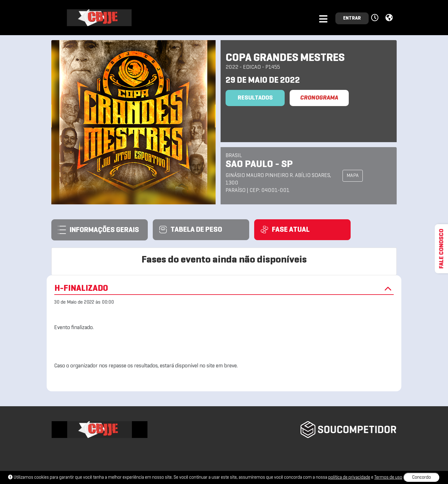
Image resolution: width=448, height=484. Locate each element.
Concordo (422, 477)
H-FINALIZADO (224, 289)
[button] (376, 18)
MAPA (353, 176)
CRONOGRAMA (319, 98)
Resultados (255, 98)
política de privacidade (349, 477)
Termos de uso (388, 477)
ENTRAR (352, 18)
